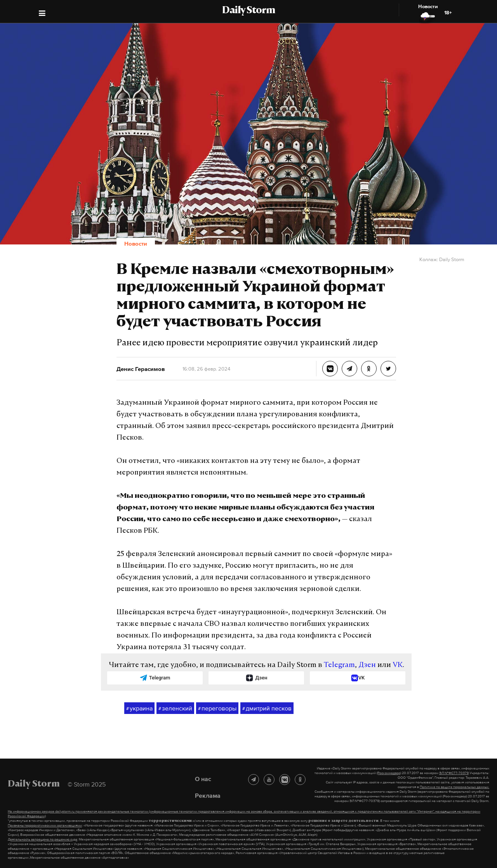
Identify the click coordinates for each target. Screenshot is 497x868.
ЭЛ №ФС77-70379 (454, 773)
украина (139, 709)
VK (398, 665)
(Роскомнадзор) (389, 773)
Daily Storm (248, 11)
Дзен (367, 665)
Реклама (208, 795)
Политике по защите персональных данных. (454, 787)
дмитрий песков (267, 709)
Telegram (339, 665)
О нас (203, 779)
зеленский (175, 709)
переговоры (217, 709)
